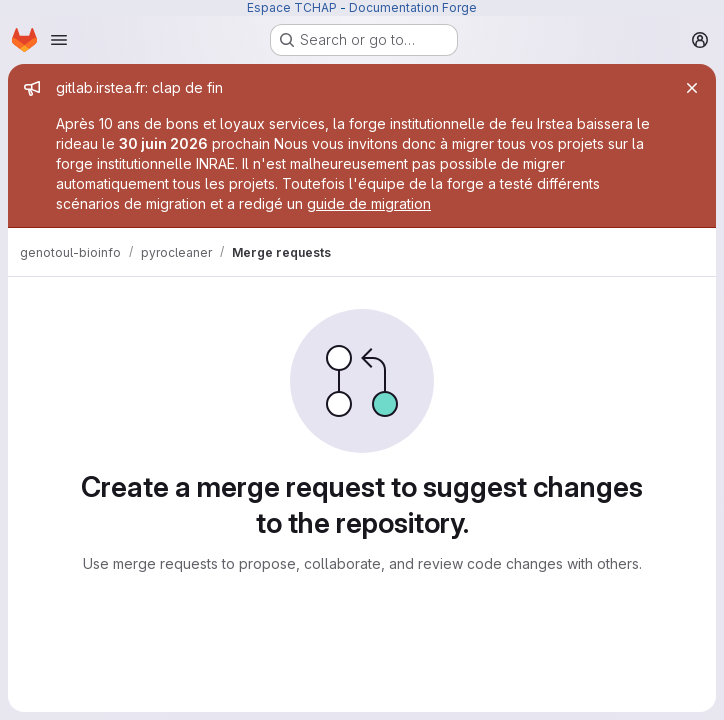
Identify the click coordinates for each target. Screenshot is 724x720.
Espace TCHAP (292, 7)
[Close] (692, 88)
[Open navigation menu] (59, 40)
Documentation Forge (413, 7)
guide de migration (369, 203)
